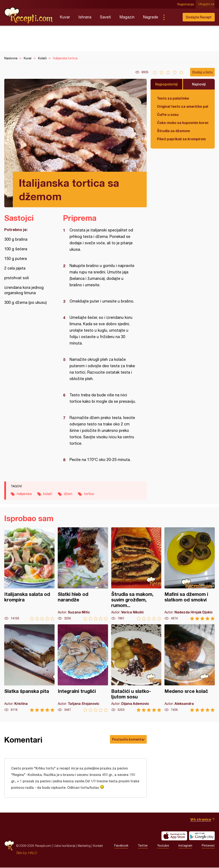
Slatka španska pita (29, 668)
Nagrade (151, 17)
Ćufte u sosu (168, 114)
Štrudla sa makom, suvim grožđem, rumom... (136, 574)
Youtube (163, 846)
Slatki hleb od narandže (83, 574)
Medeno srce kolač (190, 668)
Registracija (186, 4)
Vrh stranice (201, 820)
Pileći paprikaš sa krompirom (181, 139)
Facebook (121, 846)
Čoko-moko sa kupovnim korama (183, 123)
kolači (48, 494)
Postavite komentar (128, 739)
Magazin (127, 17)
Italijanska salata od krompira (29, 574)
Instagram (185, 846)
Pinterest (208, 846)
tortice (89, 494)
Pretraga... (172, 17)
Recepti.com (29, 15)
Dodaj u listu (202, 72)
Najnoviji (199, 84)
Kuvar (65, 17)
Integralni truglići (83, 668)
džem (68, 494)
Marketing (84, 846)
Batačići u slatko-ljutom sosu (136, 668)
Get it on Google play (202, 836)
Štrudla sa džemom (173, 131)
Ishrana (85, 17)
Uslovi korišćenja (64, 846)
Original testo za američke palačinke (183, 106)
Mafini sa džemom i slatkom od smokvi (190, 574)
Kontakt (98, 846)
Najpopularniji (166, 84)
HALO (33, 853)
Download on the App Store (174, 836)
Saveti (105, 17)
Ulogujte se (207, 4)
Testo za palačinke (173, 98)
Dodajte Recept (199, 17)
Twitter (143, 846)
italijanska (24, 494)
